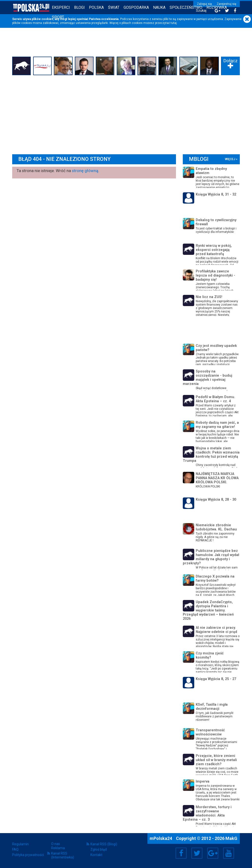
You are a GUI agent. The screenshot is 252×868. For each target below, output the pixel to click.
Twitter (197, 853)
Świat (114, 7)
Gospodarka (136, 7)
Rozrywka (217, 7)
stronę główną (85, 171)
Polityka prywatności (28, 855)
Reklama (58, 848)
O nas (56, 844)
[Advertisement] (126, 114)
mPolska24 (161, 838)
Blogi (79, 7)
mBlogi (199, 159)
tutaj (174, 23)
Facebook (181, 853)
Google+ (213, 853)
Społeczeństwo (186, 7)
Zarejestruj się (226, 4)
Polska (96, 7)
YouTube (229, 853)
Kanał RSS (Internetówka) (63, 855)
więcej (230, 159)
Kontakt (96, 855)
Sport (58, 17)
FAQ (15, 849)
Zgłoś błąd (99, 849)
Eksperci (61, 7)
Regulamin (20, 844)
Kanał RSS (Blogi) (104, 844)
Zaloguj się (204, 4)
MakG (231, 838)
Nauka (159, 7)
